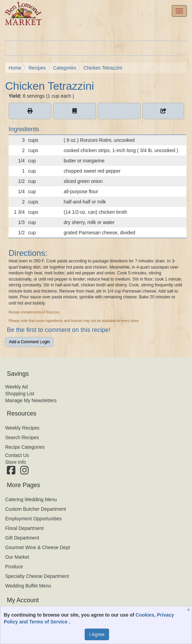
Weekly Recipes (22, 428)
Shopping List (20, 394)
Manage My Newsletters (31, 400)
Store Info (16, 462)
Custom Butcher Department (35, 509)
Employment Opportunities (33, 519)
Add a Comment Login (29, 342)
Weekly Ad (16, 387)
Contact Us (17, 455)
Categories (65, 68)
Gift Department (22, 538)
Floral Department (24, 528)
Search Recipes (22, 437)
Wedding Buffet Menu (28, 586)
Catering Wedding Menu (31, 499)
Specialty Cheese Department (37, 576)
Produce (14, 567)
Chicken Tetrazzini (103, 68)
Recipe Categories (25, 447)
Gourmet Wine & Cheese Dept (38, 547)
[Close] (189, 610)
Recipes (37, 68)
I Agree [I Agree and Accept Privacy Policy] (97, 634)
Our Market (17, 557)
